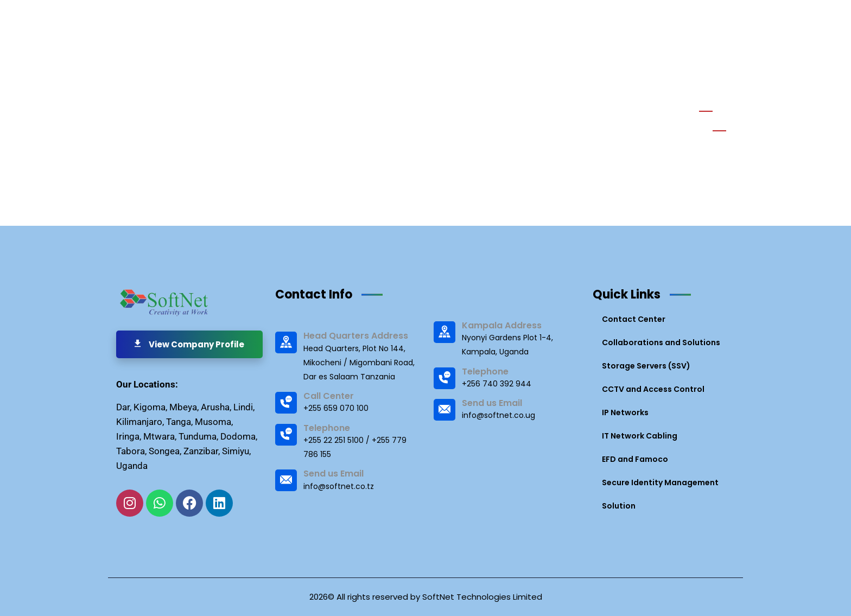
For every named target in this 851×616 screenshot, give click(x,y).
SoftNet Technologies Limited (482, 597)
